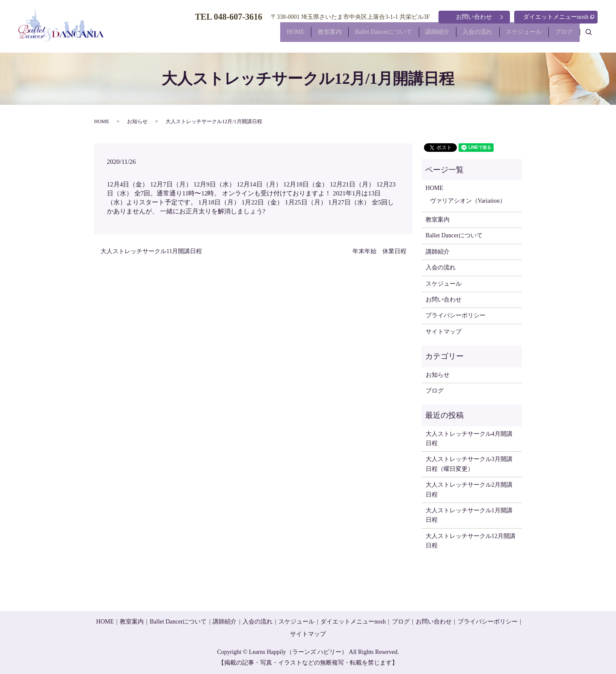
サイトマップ (444, 332)
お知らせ (137, 121)
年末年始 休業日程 (379, 251)
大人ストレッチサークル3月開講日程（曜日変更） (469, 464)
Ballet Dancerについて (362, 36)
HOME (265, 36)
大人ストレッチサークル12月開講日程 (471, 541)
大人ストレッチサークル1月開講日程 (469, 515)
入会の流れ (466, 36)
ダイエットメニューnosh (559, 17)
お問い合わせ (474, 17)
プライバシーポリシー (456, 315)
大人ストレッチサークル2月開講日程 (469, 489)
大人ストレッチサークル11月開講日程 (151, 251)
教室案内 (304, 36)
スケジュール (517, 36)
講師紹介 (421, 36)
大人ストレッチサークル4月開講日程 (469, 439)
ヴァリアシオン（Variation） (468, 201)
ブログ (562, 36)
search (593, 35)
